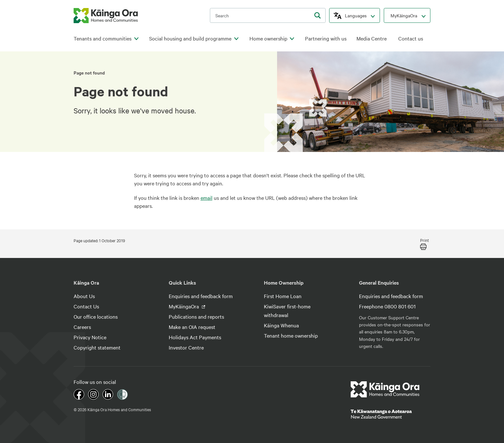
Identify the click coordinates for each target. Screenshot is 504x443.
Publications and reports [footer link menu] (196, 316)
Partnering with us (326, 38)
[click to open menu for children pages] (136, 39)
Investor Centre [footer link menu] (186, 347)
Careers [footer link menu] (82, 327)
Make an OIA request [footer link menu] (192, 327)
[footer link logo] (385, 389)
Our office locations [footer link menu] (96, 316)
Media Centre (372, 38)
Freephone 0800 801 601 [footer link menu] (387, 306)
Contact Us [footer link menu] (86, 306)
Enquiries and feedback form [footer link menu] (201, 296)
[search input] (268, 15)
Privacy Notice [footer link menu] (90, 337)
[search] (318, 15)
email (207, 198)
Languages (356, 15)
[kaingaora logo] (106, 16)
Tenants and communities (103, 38)
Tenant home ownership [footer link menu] (291, 335)
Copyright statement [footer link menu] (97, 347)
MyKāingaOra (404, 15)
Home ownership (268, 38)
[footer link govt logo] (391, 414)
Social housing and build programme (190, 38)
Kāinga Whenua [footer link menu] (281, 325)
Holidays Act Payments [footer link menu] (195, 337)
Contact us (411, 38)
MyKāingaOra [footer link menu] (184, 306)
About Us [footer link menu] (84, 296)
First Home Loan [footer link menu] (283, 296)
